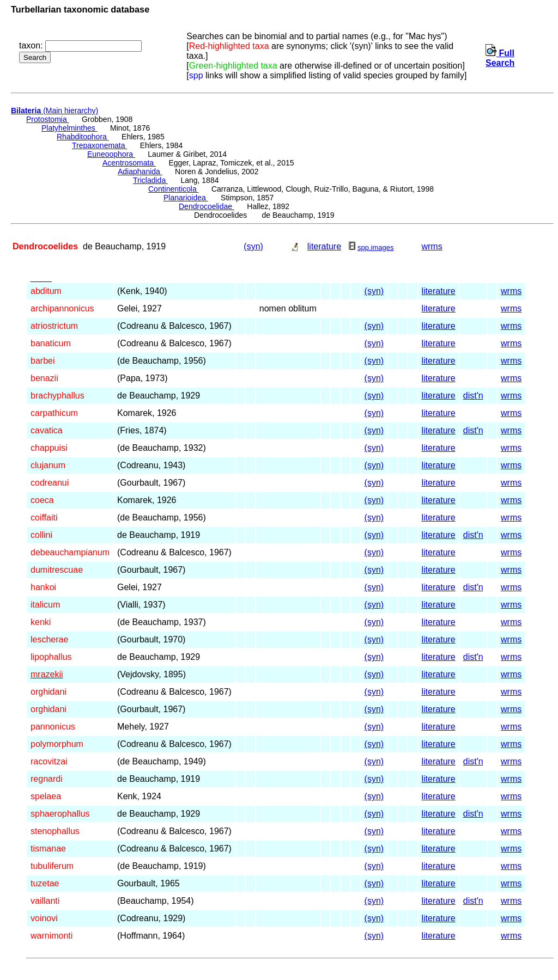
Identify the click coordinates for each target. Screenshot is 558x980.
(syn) (253, 246)
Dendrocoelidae (207, 206)
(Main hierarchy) (54, 111)
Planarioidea (186, 198)
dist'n (473, 396)
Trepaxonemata (99, 145)
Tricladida (150, 180)
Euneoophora (111, 154)
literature (324, 246)
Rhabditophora (83, 137)
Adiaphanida (140, 171)
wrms (432, 246)
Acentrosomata (129, 163)
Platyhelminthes (69, 128)
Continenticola (174, 189)
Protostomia (48, 119)
